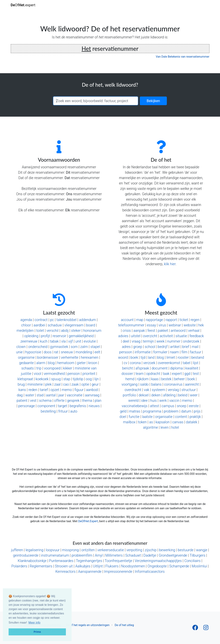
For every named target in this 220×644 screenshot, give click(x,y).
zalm (84, 347)
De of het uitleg (124, 625)
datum (186, 411)
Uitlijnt (98, 566)
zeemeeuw (29, 341)
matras (135, 411)
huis (153, 401)
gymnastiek (59, 347)
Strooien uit (64, 566)
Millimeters (114, 555)
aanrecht (192, 384)
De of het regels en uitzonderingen (88, 625)
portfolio (129, 395)
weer (194, 395)
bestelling (48, 411)
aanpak (139, 331)
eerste (194, 406)
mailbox (129, 422)
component (46, 406)
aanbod (92, 390)
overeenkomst (169, 363)
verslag (173, 390)
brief (186, 347)
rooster (183, 357)
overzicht (150, 336)
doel (123, 417)
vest (33, 401)
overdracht (133, 390)
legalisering (34, 550)
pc (52, 320)
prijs (197, 411)
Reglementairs (41, 566)
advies (123, 336)
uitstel (136, 336)
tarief (44, 390)
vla (63, 341)
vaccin (174, 401)
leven (165, 427)
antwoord (178, 331)
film (184, 352)
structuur (189, 390)
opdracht (153, 374)
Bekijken (153, 101)
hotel (175, 427)
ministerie (35, 384)
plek (49, 384)
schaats (27, 368)
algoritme (150, 427)
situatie (181, 336)
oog (89, 379)
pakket (163, 331)
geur (95, 384)
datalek (192, 422)
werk (163, 401)
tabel (187, 363)
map (140, 320)
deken (156, 395)
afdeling (169, 395)
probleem (171, 411)
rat (56, 352)
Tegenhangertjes (89, 561)
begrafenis (78, 406)
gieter (81, 363)
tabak (54, 341)
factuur (196, 352)
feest (151, 331)
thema (87, 401)
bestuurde (186, 550)
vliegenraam (74, 325)
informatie (143, 352)
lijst (196, 363)
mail (195, 347)
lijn (97, 379)
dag (20, 395)
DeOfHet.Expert (88, 521)
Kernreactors (65, 572)
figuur (79, 390)
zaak (75, 384)
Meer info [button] (34, 623)
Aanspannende (90, 572)
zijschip (151, 550)
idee (144, 401)
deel (126, 341)
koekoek (42, 379)
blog (51, 363)
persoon (126, 352)
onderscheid (38, 347)
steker (76, 331)
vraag (136, 341)
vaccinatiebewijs (135, 406)
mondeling (84, 352)
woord (123, 357)
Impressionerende (118, 572)
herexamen (90, 357)
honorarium (92, 331)
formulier (160, 352)
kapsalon (163, 422)
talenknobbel (67, 320)
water (30, 395)
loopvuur (53, 550)
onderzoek (191, 341)
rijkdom (143, 379)
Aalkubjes (83, 566)
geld (123, 411)
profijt (46, 336)
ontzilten (88, 550)
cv (125, 363)
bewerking (167, 550)
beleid (183, 395)
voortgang (130, 384)
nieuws (94, 406)
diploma (176, 368)
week (161, 341)
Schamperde (179, 566)
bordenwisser (48, 357)
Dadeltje (150, 555)
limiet (171, 357)
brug (21, 384)
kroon (93, 363)
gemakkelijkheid (81, 336)
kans (22, 390)
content (181, 417)
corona (135, 363)
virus (162, 325)
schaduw (55, 325)
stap (67, 379)
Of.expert (23, 5)
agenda (26, 320)
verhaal (194, 331)
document (160, 368)
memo (67, 390)
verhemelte (70, 357)
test (196, 374)
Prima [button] (37, 632)
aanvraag (92, 395)
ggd (187, 374)
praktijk (195, 417)
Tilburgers (197, 555)
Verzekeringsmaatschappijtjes (158, 561)
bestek (166, 379)
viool (38, 374)
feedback (197, 336)
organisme (26, 357)
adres (126, 347)
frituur (63, 411)
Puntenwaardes (61, 561)
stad (40, 395)
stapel (95, 347)
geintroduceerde (26, 555)
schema (45, 401)
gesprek (73, 401)
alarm (41, 363)
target (62, 406)
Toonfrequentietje (119, 561)
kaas (155, 379)
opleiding (31, 336)
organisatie (164, 417)
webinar (175, 325)
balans (156, 384)
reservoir (59, 336)
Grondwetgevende (173, 555)
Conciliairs (193, 561)
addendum (88, 320)
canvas (178, 422)
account (127, 320)
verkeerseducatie (111, 550)
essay (152, 325)
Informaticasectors (150, 572)
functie (134, 417)
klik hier (170, 264)
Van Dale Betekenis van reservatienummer (182, 57)
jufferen (17, 550)
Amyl (99, 555)
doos (48, 352)
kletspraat (25, 379)
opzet (55, 390)
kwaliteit (192, 368)
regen (195, 320)
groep (138, 347)
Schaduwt (133, 555)
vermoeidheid (54, 374)
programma (152, 411)
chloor (26, 325)
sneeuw (67, 352)
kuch (44, 341)
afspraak (142, 368)
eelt (97, 352)
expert (177, 374)
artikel (175, 347)
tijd (143, 357)
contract (41, 320)
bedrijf (163, 347)
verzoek (149, 363)
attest (155, 406)
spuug (56, 379)
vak (147, 390)
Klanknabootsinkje (32, 561)
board (91, 325)
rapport (171, 320)
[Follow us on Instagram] (206, 629)
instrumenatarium (55, 555)
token (142, 422)
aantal (51, 395)
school (150, 347)
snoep (182, 406)
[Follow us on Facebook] (195, 629)
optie (85, 384)
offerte (59, 401)
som (74, 347)
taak (166, 374)
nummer (174, 341)
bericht (127, 368)
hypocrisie (33, 352)
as (151, 422)
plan (98, 401)
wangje (202, 550)
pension (74, 374)
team (140, 374)
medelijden (25, 331)
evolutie (90, 341)
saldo (144, 384)
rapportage (154, 320)
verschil (53, 331)
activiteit (166, 336)
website (190, 325)
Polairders (19, 566)
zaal (57, 384)
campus (168, 406)
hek (201, 325)
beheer (180, 379)
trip (39, 368)
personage (27, 406)
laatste (147, 417)
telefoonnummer (131, 325)
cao (66, 384)
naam (174, 352)
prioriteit (89, 374)
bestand (198, 357)
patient (22, 401)
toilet (40, 331)
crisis (127, 331)
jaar (61, 395)
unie (19, 352)
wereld (133, 401)
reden (33, 390)
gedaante (26, 363)
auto (74, 411)
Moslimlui (199, 566)
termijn (148, 341)
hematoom (66, 363)
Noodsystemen (133, 566)
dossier (127, 374)
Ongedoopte (157, 566)
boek (134, 357)
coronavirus (173, 384)
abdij (65, 331)
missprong (70, 550)
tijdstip (78, 379)
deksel (144, 395)
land (151, 357)
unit (78, 341)
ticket (184, 320)
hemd (130, 379)
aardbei (39, 325)
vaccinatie (74, 395)
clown (21, 347)
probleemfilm (82, 555)
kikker (68, 368)
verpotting (134, 550)
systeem (159, 390)
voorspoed (52, 368)
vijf (70, 341)
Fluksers (112, 566)
